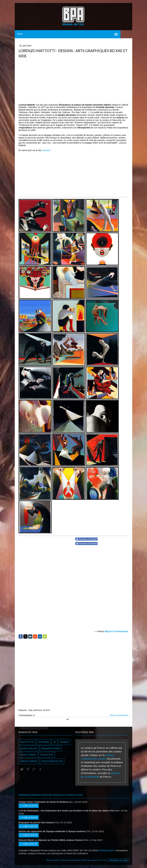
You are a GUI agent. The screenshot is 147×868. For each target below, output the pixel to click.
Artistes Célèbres (28, 755)
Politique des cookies (88, 860)
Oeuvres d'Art (47, 755)
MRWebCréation (107, 850)
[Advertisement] (73, 81)
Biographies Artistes (51, 748)
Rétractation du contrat (118, 860)
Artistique (64, 742)
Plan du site (102, 860)
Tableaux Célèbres (29, 761)
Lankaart (46, 150)
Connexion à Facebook (86, 539)
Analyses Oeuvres (29, 748)
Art (55, 742)
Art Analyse (44, 742)
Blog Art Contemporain (116, 631)
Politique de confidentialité (70, 860)
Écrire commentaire (119, 715)
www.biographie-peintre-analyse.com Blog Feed (51, 795)
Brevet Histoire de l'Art (52, 761)
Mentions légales (53, 860)
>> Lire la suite (29, 806)
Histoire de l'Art (27, 742)
